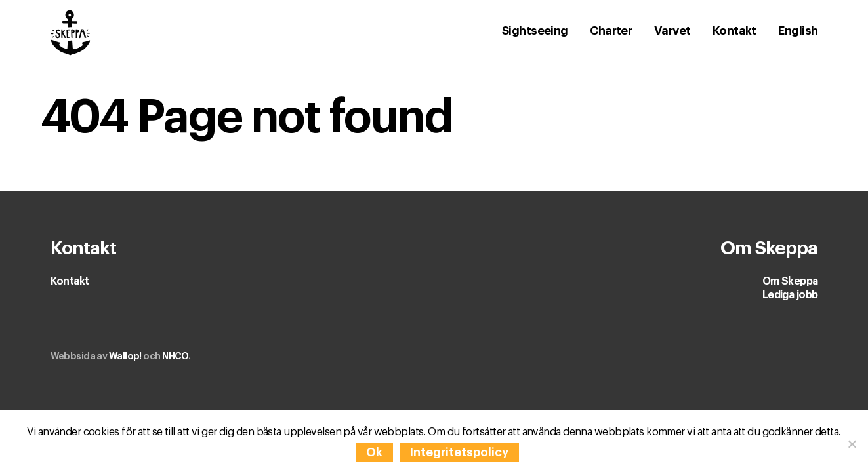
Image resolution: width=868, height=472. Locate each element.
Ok (374, 452)
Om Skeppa (790, 281)
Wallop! (125, 356)
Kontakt (70, 281)
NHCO (175, 356)
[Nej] (852, 444)
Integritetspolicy (459, 452)
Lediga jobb (790, 295)
